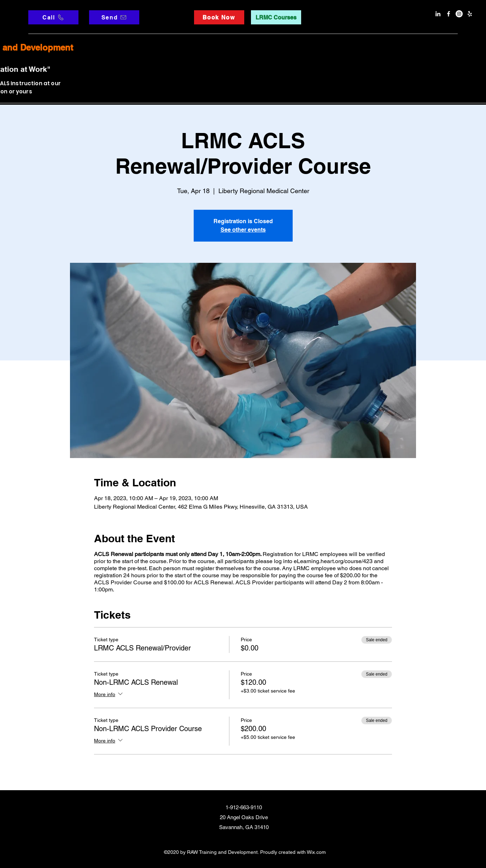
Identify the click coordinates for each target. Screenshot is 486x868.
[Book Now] (219, 17)
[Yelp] (470, 14)
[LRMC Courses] (276, 17)
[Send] (114, 17)
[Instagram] (459, 14)
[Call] (53, 17)
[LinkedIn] (438, 14)
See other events (243, 230)
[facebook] (449, 14)
